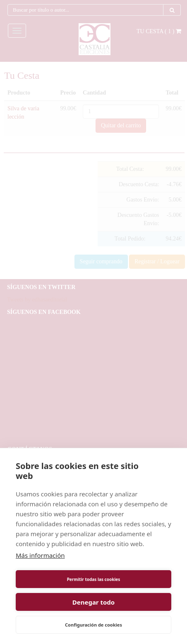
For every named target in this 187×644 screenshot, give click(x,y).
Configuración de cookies (93, 625)
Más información (40, 555)
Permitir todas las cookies (94, 579)
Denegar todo (93, 602)
